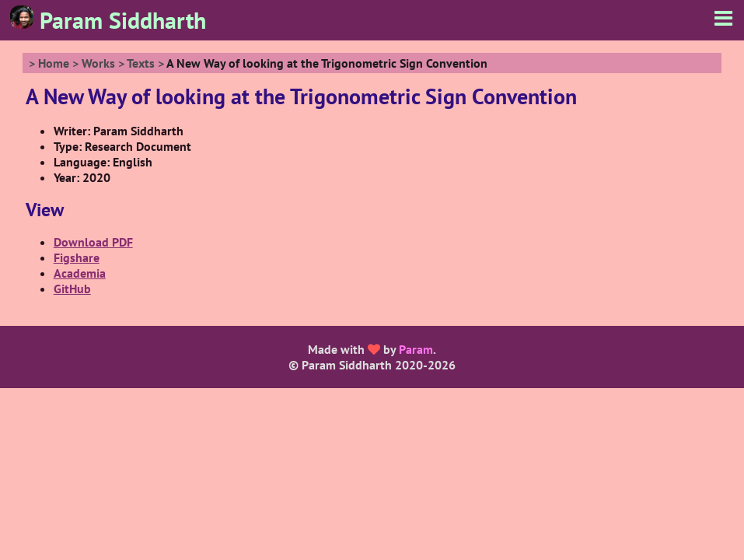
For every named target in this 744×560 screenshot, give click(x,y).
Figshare (77, 257)
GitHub (72, 289)
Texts (141, 63)
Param (416, 349)
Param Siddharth (108, 20)
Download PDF (93, 242)
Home (54, 63)
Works (98, 63)
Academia (80, 273)
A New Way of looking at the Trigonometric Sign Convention (327, 63)
